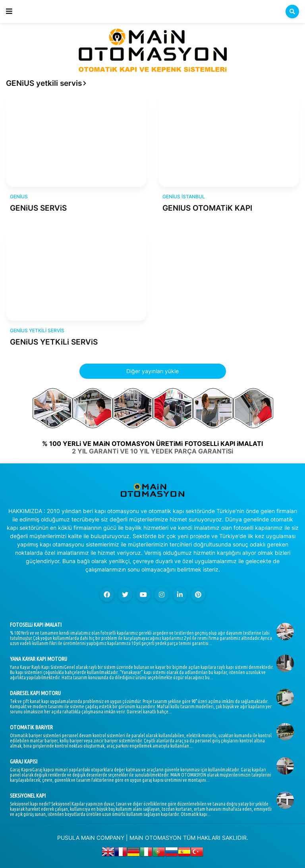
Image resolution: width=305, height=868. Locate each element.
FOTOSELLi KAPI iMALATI (36, 625)
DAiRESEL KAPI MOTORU (35, 693)
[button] (9, 12)
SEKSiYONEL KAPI (28, 796)
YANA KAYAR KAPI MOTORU (39, 659)
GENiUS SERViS (38, 208)
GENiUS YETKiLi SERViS (54, 342)
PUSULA (68, 838)
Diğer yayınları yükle (152, 371)
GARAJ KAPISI (24, 761)
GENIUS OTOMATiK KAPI (207, 208)
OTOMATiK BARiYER (31, 727)
